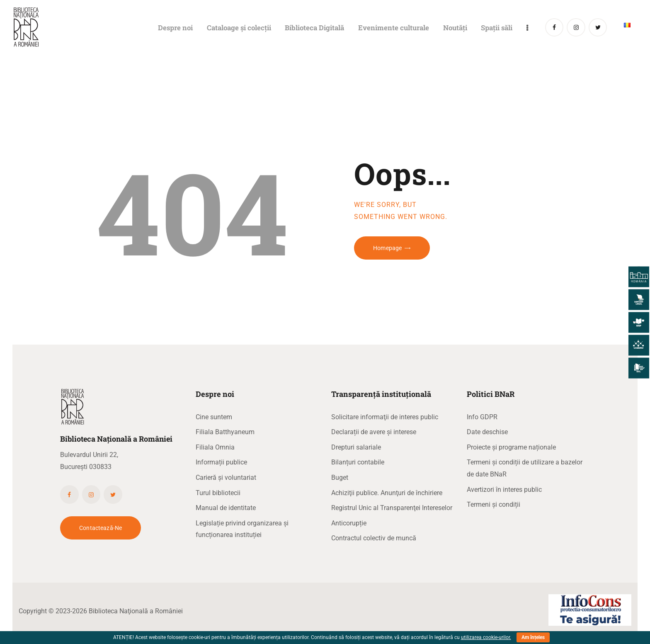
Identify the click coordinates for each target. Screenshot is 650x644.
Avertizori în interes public (504, 490)
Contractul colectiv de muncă (374, 538)
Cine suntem (214, 417)
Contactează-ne (101, 528)
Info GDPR (482, 417)
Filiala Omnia (215, 447)
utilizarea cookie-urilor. (486, 637)
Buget (340, 478)
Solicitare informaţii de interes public (385, 417)
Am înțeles (533, 637)
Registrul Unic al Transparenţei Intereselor (392, 508)
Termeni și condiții (494, 504)
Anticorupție (349, 523)
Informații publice (221, 462)
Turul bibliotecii (218, 493)
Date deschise (487, 432)
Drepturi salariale (356, 447)
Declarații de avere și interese (374, 432)
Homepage (387, 248)
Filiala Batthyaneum (225, 432)
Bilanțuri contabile (358, 462)
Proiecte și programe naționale (511, 447)
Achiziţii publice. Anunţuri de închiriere (387, 493)
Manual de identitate (226, 508)
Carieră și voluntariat (226, 478)
